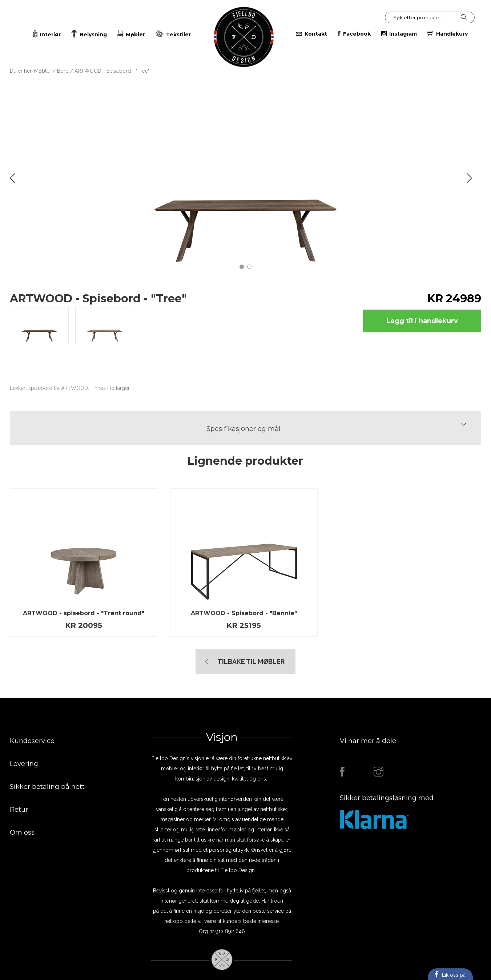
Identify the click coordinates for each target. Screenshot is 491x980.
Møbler (43, 71)
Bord (63, 71)
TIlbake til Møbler (251, 662)
